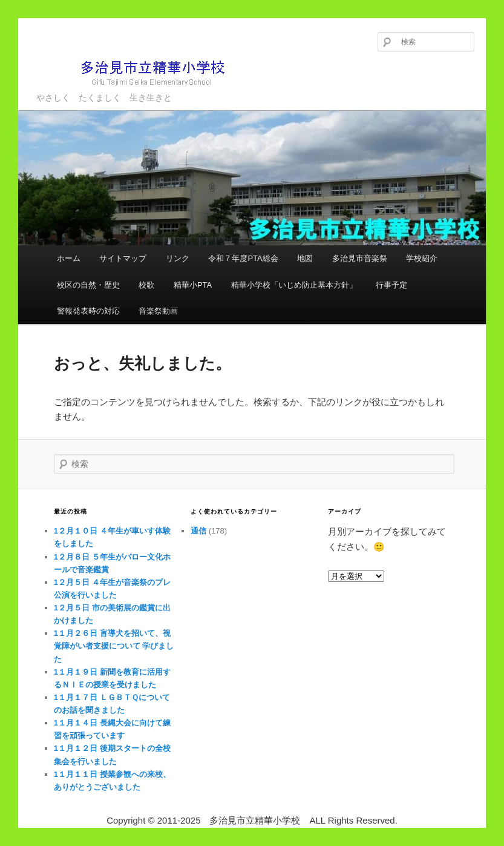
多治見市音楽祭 (360, 258)
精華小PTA (193, 285)
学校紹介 (422, 258)
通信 (198, 531)
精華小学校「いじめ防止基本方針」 (294, 285)
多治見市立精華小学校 (136, 72)
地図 (305, 258)
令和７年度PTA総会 (243, 258)
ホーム (69, 258)
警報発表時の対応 (88, 311)
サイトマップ (123, 258)
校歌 (146, 285)
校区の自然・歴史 (88, 285)
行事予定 (391, 285)
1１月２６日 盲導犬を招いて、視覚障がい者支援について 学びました (114, 646)
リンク (178, 258)
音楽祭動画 (158, 311)
